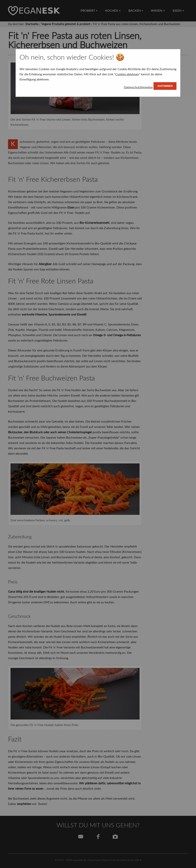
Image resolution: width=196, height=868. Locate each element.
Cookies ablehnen (127, 74)
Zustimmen (165, 86)
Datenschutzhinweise (138, 87)
